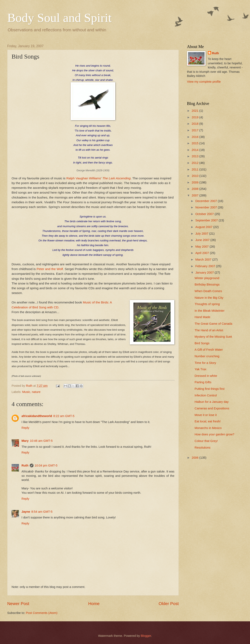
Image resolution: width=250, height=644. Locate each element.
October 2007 (205, 214)
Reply (25, 428)
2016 (196, 137)
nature (36, 392)
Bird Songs (202, 343)
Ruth (25, 465)
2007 (196, 195)
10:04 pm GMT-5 (46, 465)
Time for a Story (205, 363)
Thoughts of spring (207, 304)
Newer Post (18, 603)
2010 (196, 176)
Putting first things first (210, 389)
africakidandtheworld (37, 416)
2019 (196, 117)
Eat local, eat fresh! (208, 421)
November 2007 (207, 207)
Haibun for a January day (212, 402)
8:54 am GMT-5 (42, 512)
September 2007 (207, 220)
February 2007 (206, 266)
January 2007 (205, 273)
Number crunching (207, 356)
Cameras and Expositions (212, 408)
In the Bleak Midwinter (210, 311)
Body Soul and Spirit (59, 18)
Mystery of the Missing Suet (213, 337)
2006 (196, 458)
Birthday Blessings (207, 284)
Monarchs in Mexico (208, 428)
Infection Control (206, 395)
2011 (196, 169)
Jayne (26, 512)
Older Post (169, 603)
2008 (196, 189)
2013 (196, 156)
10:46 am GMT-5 (41, 441)
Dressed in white (206, 376)
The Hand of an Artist (209, 330)
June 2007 (203, 240)
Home (94, 603)
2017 (196, 130)
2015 (196, 143)
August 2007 (204, 227)
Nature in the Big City (209, 298)
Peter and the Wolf (50, 269)
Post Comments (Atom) (42, 613)
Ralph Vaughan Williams (84, 178)
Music (26, 392)
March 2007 (204, 260)
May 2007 (202, 247)
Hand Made (202, 317)
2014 (196, 150)
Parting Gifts (203, 382)
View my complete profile (204, 82)
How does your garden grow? (214, 434)
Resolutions (203, 448)
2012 (196, 163)
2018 (196, 124)
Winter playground (207, 278)
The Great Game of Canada (213, 324)
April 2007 (202, 253)
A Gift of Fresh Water (209, 350)
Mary (25, 441)
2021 (196, 111)
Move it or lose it (206, 415)
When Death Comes (208, 291)
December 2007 (207, 201)
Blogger (146, 636)
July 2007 (202, 234)
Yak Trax (201, 369)
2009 (196, 182)
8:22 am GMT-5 (64, 416)
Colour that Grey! (206, 441)
